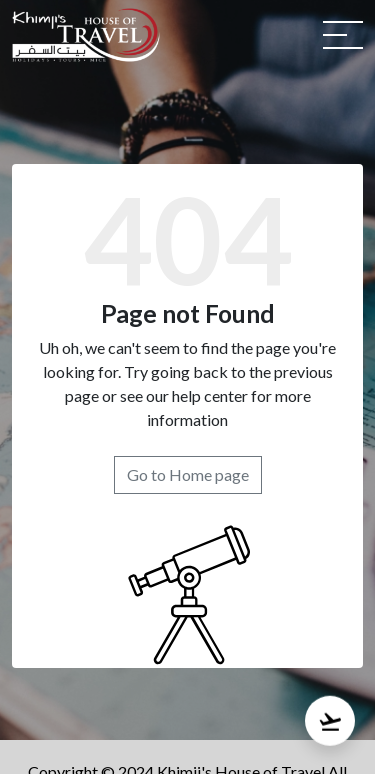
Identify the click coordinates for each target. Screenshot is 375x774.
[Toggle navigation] (343, 35)
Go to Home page (188, 474)
